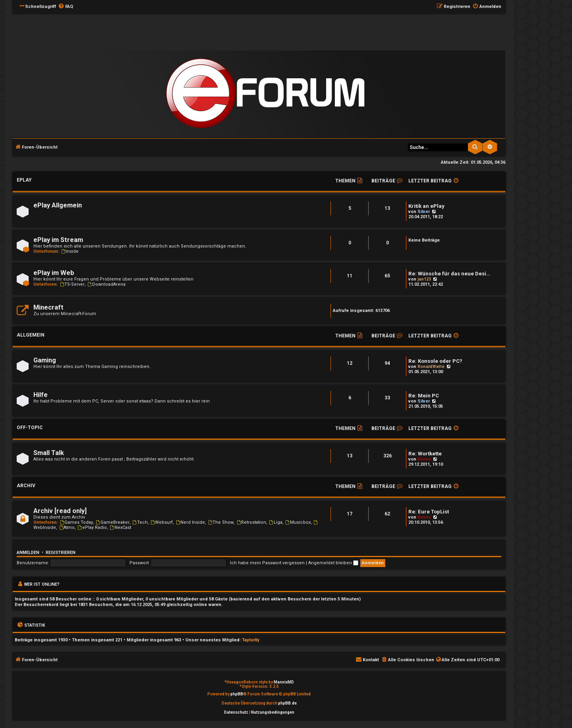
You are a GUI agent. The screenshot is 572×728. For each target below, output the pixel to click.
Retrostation (251, 522)
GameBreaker (112, 522)
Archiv (26, 486)
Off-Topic (30, 428)
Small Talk (49, 453)
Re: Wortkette (425, 454)
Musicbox (298, 522)
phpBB (237, 694)
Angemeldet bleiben (333, 563)
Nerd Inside (190, 522)
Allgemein (31, 335)
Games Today (76, 522)
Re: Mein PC (424, 396)
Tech (140, 522)
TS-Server (72, 284)
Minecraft (48, 307)
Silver (424, 212)
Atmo (67, 528)
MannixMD (284, 682)
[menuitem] (66, 7)
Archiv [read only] (60, 511)
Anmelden (28, 553)
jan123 (424, 279)
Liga (275, 522)
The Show (220, 522)
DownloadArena (106, 284)
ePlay (24, 180)
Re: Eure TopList (429, 512)
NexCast (120, 528)
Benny (424, 459)
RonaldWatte (431, 367)
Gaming (45, 360)
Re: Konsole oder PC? (435, 361)
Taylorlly (251, 640)
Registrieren (61, 553)
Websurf (162, 522)
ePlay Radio (92, 528)
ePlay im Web (54, 273)
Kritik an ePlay (426, 206)
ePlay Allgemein (58, 205)
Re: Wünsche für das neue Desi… (449, 274)
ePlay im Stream (58, 240)
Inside (70, 251)
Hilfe (41, 395)
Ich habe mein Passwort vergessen (267, 563)
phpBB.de (287, 703)
